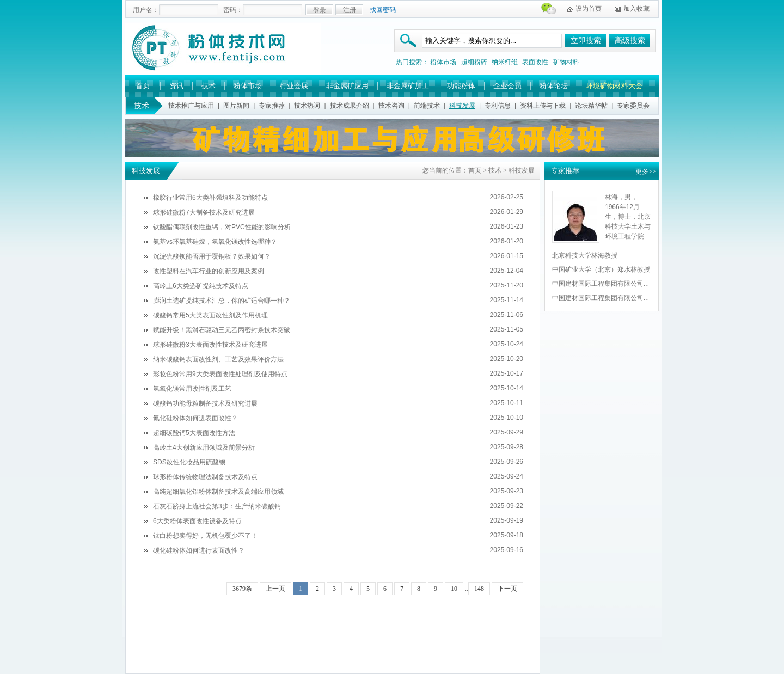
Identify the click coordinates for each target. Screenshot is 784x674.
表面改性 (535, 62)
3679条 (242, 589)
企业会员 (507, 86)
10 (454, 589)
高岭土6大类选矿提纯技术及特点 (201, 286)
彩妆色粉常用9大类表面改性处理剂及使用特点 (220, 374)
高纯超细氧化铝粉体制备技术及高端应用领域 (218, 492)
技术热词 (307, 106)
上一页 (275, 589)
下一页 (507, 589)
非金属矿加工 (408, 86)
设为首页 (589, 9)
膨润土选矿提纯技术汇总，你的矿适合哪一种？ (222, 301)
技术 (209, 86)
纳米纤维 (505, 62)
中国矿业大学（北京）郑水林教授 (601, 269)
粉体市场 (443, 62)
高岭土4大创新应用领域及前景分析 (204, 448)
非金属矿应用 (347, 86)
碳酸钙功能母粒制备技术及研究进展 (205, 403)
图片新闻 (236, 106)
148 (479, 589)
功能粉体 (461, 86)
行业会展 (294, 86)
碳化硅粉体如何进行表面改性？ (199, 550)
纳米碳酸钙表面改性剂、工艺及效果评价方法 (218, 359)
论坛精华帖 (591, 106)
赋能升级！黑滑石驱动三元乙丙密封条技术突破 (222, 330)
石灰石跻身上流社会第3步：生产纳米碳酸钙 (217, 506)
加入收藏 (636, 9)
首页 (143, 86)
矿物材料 (566, 62)
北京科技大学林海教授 (585, 255)
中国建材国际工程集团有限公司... (601, 284)
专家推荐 (272, 106)
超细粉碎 (474, 62)
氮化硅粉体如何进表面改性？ (195, 418)
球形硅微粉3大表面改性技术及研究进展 (210, 345)
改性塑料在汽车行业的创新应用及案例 (209, 271)
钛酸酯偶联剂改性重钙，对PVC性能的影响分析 (222, 227)
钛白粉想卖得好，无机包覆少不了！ (205, 536)
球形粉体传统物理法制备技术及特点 (205, 477)
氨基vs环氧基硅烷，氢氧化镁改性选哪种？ (215, 242)
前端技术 (427, 106)
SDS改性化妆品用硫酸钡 (189, 462)
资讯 (176, 86)
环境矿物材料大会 (614, 86)
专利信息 (498, 106)
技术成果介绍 (350, 106)
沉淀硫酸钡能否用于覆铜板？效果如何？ (212, 256)
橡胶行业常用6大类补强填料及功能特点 (210, 198)
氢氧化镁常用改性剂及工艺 (192, 389)
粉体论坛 (554, 86)
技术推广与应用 (191, 106)
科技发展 (462, 106)
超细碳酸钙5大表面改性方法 (194, 433)
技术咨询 (391, 106)
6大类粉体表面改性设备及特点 (197, 521)
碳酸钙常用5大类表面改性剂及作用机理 (210, 315)
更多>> (646, 171)
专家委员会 (633, 106)
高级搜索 (630, 41)
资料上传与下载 (543, 106)
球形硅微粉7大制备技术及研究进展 (204, 212)
